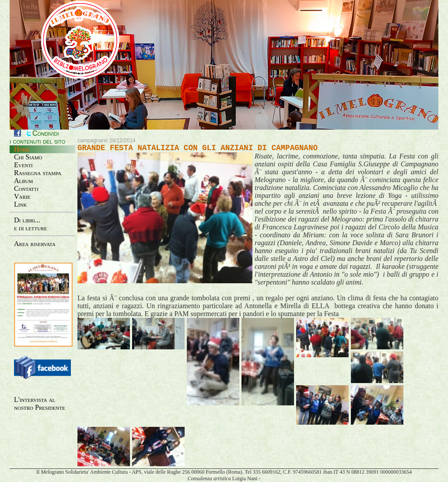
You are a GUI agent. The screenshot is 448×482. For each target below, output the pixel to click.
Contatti (26, 188)
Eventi (23, 165)
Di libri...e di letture (30, 224)
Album (23, 181)
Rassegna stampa (38, 173)
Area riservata (35, 244)
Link (20, 204)
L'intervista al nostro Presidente (40, 403)
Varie (22, 196)
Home (22, 149)
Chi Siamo (28, 157)
